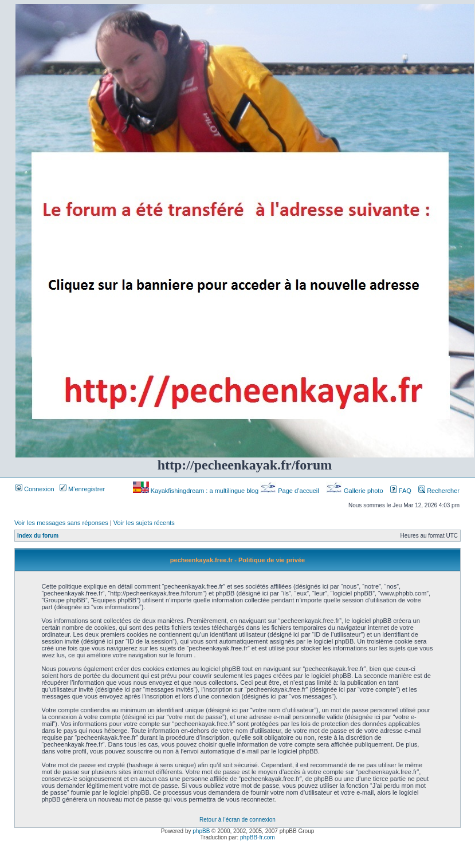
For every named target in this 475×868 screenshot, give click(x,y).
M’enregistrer (82, 489)
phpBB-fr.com (258, 837)
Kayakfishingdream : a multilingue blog (197, 491)
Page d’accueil (291, 491)
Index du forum (38, 536)
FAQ (401, 491)
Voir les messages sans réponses (61, 523)
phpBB (201, 831)
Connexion (35, 489)
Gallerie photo (356, 491)
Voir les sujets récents (144, 523)
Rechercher (439, 491)
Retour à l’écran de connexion (237, 820)
